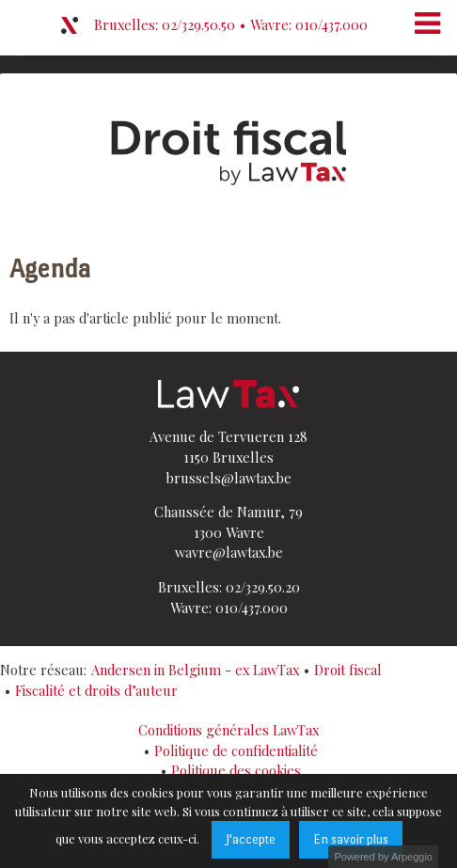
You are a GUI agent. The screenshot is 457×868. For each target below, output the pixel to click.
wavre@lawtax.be (229, 552)
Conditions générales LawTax (228, 730)
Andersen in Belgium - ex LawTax (195, 670)
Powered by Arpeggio (383, 857)
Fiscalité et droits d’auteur (96, 690)
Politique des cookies (236, 770)
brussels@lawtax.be (229, 478)
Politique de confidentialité (236, 750)
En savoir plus (351, 839)
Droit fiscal (348, 670)
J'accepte (251, 839)
